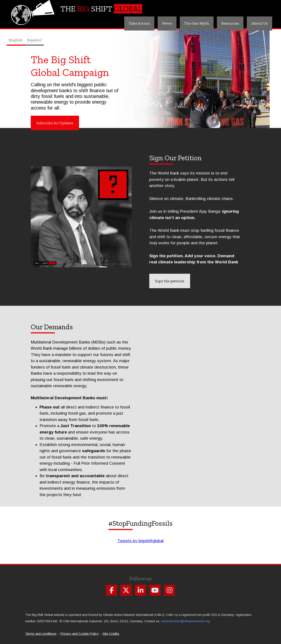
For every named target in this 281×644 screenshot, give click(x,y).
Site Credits (111, 634)
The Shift (101, 9)
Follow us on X (126, 590)
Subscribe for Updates (55, 123)
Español (34, 40)
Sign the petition (170, 281)
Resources (230, 23)
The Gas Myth (197, 23)
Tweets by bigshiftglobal (140, 541)
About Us (259, 23)
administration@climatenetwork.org (186, 621)
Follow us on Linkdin (140, 590)
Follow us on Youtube (155, 590)
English (16, 40)
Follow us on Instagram (169, 590)
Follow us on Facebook (112, 590)
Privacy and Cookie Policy (79, 634)
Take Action (139, 23)
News (167, 23)
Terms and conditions (41, 634)
